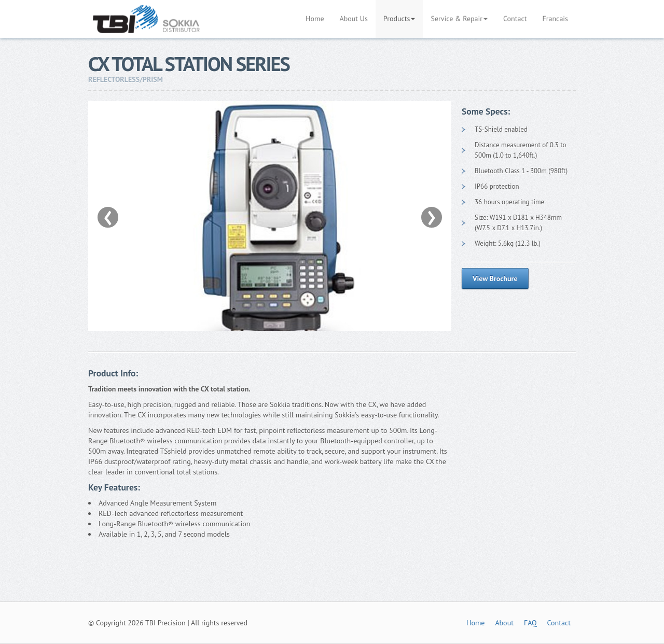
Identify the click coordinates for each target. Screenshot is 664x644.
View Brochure (495, 278)
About (504, 623)
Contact (559, 623)
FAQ (530, 623)
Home (475, 623)
